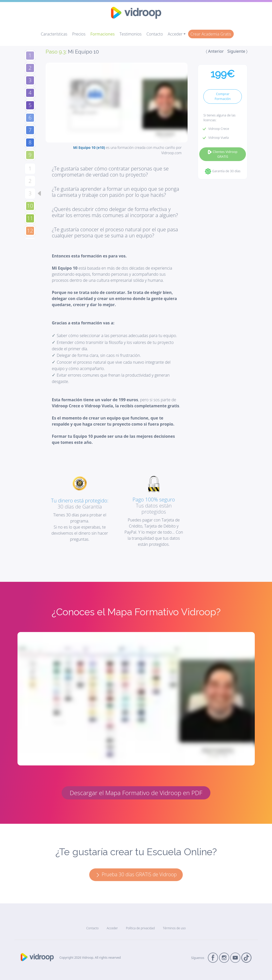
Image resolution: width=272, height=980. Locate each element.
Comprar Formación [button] (223, 96)
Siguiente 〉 (238, 51)
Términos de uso (174, 928)
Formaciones (102, 34)
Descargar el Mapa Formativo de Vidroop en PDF (136, 793)
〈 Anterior (215, 51)
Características (54, 34)
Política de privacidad (140, 928)
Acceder (112, 928)
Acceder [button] (175, 34)
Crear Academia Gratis (211, 34)
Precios (79, 34)
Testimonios (130, 34)
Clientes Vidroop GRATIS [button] (223, 154)
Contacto (155, 34)
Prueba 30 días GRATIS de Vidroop (136, 874)
